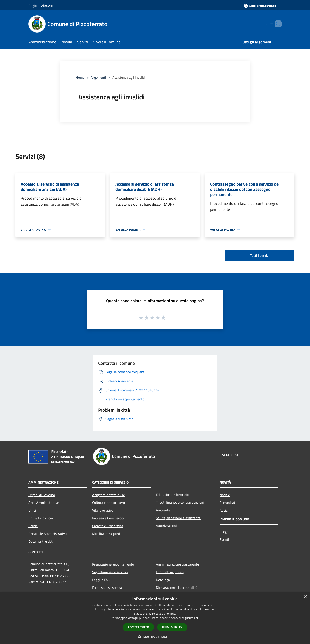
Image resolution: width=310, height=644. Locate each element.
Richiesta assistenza (107, 588)
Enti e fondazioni (41, 518)
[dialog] (155, 618)
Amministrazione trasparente (177, 564)
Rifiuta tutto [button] (172, 627)
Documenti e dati (41, 541)
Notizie (225, 495)
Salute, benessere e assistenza (178, 518)
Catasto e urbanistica (108, 526)
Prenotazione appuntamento (113, 564)
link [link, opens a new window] (196, 618)
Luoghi (225, 532)
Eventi (224, 539)
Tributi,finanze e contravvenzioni (180, 502)
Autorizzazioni (166, 526)
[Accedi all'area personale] (260, 6)
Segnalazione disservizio (110, 572)
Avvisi (224, 510)
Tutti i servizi (260, 255)
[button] (155, 637)
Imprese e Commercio (108, 518)
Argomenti (98, 77)
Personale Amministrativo (47, 534)
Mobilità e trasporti (106, 534)
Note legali (164, 580)
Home (80, 77)
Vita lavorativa (103, 510)
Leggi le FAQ (101, 580)
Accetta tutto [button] (138, 627)
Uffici (32, 510)
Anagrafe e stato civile (108, 495)
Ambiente (163, 510)
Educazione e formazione (174, 495)
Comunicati (228, 503)
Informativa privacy (170, 572)
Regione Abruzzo (41, 6)
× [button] (305, 597)
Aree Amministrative (44, 503)
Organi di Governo (42, 495)
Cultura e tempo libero (108, 503)
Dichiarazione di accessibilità (177, 588)
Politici (33, 526)
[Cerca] (276, 24)
